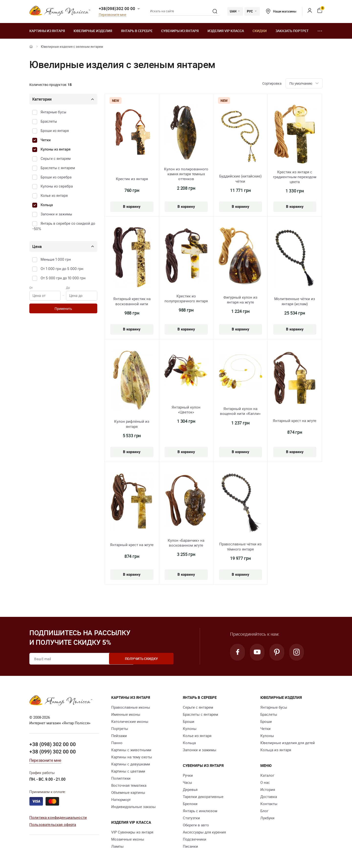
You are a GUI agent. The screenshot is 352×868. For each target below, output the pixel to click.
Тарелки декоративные (203, 797)
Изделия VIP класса (226, 31)
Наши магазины (281, 11)
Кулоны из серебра (57, 186)
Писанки (190, 846)
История (268, 789)
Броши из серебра (56, 177)
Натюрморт (121, 799)
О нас (265, 782)
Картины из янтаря (47, 31)
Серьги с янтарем (56, 158)
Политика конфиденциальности (58, 817)
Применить (63, 309)
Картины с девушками (131, 764)
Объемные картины (128, 792)
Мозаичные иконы (128, 839)
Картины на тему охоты (132, 757)
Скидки (260, 31)
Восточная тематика (129, 785)
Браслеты (49, 121)
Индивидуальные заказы (133, 807)
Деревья (190, 789)
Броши (189, 721)
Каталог (267, 775)
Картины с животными (131, 750)
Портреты (120, 728)
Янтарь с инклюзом (200, 811)
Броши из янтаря (55, 131)
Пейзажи (119, 736)
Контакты (269, 804)
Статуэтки (191, 818)
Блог (264, 811)
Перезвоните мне (112, 15)
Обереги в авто (196, 825)
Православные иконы (131, 707)
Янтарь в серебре (137, 31)
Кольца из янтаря (276, 750)
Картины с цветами (128, 771)
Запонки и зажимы (56, 214)
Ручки (188, 775)
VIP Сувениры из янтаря (132, 832)
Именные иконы (126, 714)
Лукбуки (267, 818)
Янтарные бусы (53, 112)
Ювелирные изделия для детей (288, 743)
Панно (117, 743)
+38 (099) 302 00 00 (53, 751)
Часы (187, 782)
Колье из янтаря (54, 195)
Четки (46, 140)
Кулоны (190, 728)
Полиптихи (121, 778)
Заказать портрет (292, 31)
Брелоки (190, 804)
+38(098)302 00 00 (117, 8)
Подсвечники (195, 839)
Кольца (47, 205)
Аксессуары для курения (204, 832)
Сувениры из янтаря (180, 31)
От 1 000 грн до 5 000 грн (62, 269)
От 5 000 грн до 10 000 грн (63, 278)
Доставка (269, 797)
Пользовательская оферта (53, 824)
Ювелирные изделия (93, 31)
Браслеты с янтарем (58, 168)
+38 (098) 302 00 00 (53, 744)
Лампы (117, 846)
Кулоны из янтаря (55, 149)
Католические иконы (130, 721)
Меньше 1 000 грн (56, 259)
